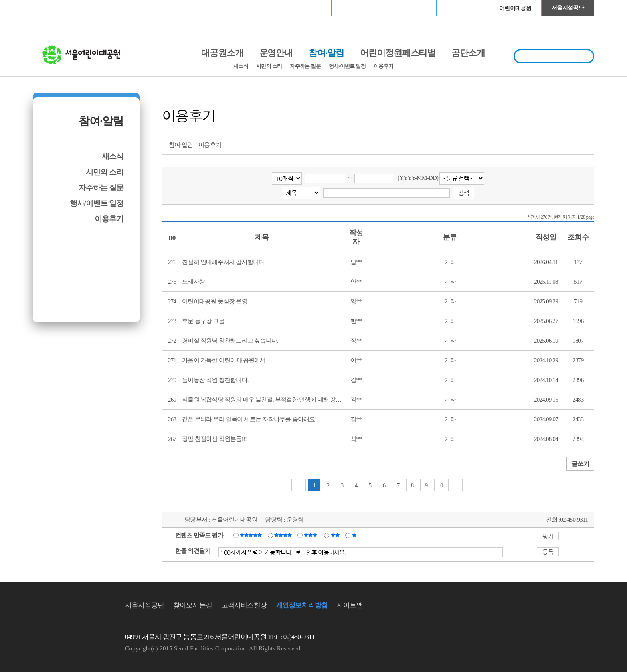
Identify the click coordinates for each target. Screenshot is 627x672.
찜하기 (588, 144)
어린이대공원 (515, 8)
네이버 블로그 (573, 144)
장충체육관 (358, 8)
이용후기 (383, 66)
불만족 (336, 535)
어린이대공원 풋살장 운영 (215, 301)
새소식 (241, 66)
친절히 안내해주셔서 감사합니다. (224, 262)
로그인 (54, 8)
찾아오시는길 (193, 605)
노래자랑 (193, 282)
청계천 (463, 8)
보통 (312, 535)
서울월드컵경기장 (305, 8)
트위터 (543, 144)
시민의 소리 (269, 66)
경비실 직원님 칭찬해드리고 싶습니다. (230, 341)
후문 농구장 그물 (203, 321)
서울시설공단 (568, 8)
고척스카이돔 (410, 8)
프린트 (528, 144)
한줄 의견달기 (193, 551)
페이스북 (558, 144)
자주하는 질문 (305, 66)
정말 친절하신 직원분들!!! (214, 439)
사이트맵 (350, 605)
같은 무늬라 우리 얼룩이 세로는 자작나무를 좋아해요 (249, 419)
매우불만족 (355, 535)
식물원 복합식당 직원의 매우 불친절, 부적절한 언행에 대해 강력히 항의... (273, 400)
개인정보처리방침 (302, 605)
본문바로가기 (50, 0)
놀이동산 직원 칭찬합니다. (215, 380)
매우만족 (252, 535)
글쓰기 (580, 464)
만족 (284, 535)
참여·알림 (101, 121)
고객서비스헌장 (244, 605)
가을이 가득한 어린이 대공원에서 (224, 360)
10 (440, 485)
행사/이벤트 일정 (347, 66)
